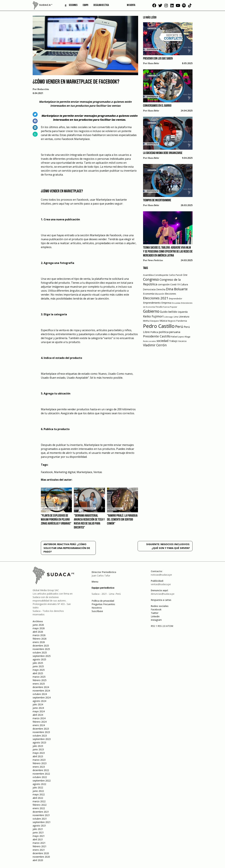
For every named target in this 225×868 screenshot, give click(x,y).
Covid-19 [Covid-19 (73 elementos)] (175, 284)
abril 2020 (38, 860)
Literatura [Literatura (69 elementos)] (184, 317)
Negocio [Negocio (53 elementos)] (172, 321)
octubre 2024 (40, 694)
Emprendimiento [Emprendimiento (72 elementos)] (152, 303)
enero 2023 (39, 767)
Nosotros (97, 608)
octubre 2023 (40, 736)
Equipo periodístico (103, 588)
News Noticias (155, 260)
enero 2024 (39, 725)
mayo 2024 (39, 711)
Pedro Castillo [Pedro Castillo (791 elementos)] (159, 326)
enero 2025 (39, 684)
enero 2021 (39, 850)
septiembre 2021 (42, 822)
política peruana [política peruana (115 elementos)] (169, 332)
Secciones (73, 5)
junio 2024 (38, 708)
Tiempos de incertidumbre (157, 200)
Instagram (156, 620)
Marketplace (84, 472)
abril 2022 (38, 798)
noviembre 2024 (41, 691)
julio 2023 (38, 746)
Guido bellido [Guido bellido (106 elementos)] (169, 312)
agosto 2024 (39, 701)
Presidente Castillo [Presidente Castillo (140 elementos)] (157, 336)
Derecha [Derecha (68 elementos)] (161, 289)
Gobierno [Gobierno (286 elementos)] (151, 311)
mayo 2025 (39, 670)
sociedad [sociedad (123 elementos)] (163, 341)
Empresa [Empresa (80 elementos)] (166, 303)
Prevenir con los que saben (158, 59)
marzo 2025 (39, 677)
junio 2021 (38, 832)
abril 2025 (38, 673)
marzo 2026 (39, 635)
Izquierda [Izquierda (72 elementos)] (183, 312)
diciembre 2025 (41, 646)
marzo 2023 (39, 760)
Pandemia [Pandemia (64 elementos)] (182, 321)
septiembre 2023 (42, 739)
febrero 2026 (40, 639)
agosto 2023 (39, 742)
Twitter (155, 613)
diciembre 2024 (41, 687)
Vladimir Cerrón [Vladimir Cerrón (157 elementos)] (155, 345)
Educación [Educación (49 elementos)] (159, 294)
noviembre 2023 (41, 732)
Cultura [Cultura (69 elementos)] (184, 284)
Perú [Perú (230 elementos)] (179, 326)
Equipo (85, 5)
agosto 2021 (39, 826)
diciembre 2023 (41, 729)
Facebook (47, 472)
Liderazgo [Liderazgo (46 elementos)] (169, 317)
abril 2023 (38, 756)
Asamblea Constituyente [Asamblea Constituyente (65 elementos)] (156, 275)
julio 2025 (38, 663)
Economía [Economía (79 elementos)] (149, 294)
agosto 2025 (39, 659)
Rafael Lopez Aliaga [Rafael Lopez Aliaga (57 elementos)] (181, 337)
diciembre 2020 (41, 853)
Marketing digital (65, 472)
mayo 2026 (39, 628)
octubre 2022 (40, 777)
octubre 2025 (40, 652)
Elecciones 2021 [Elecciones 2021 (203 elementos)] (156, 298)
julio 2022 (38, 787)
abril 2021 (38, 839)
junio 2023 (38, 749)
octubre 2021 (40, 819)
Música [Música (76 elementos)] (163, 321)
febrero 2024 (40, 722)
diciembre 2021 (41, 812)
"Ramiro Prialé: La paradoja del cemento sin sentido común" (122, 520)
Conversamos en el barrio (157, 106)
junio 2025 (38, 666)
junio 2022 (38, 791)
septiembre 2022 (42, 781)
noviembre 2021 (41, 815)
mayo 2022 (39, 794)
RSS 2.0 (162, 626)
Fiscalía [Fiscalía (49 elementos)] (159, 307)
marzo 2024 (39, 718)
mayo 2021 (39, 836)
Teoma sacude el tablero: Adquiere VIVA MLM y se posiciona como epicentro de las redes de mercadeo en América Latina (168, 252)
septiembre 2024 (42, 697)
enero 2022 (39, 808)
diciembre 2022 (41, 770)
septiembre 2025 (42, 656)
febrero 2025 (40, 680)
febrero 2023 (40, 763)
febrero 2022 (40, 805)
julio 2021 (38, 829)
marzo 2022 (39, 801)
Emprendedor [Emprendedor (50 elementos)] (176, 299)
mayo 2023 (39, 753)
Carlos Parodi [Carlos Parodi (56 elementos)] (176, 275)
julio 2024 (38, 704)
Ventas (98, 472)
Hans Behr (153, 63)
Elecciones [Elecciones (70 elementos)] (170, 294)
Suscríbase (97, 611)
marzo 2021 (39, 843)
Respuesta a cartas (161, 600)
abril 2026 (38, 632)
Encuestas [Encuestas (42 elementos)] (176, 303)
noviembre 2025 (41, 649)
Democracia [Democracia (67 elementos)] (149, 289)
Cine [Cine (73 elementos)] (185, 275)
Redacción (43, 89)
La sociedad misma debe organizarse (163, 153)
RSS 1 (154, 626)
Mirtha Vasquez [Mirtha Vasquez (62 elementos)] (151, 321)
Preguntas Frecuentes (103, 604)
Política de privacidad (103, 601)
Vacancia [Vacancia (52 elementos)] (182, 341)
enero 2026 (39, 642)
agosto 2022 (39, 784)
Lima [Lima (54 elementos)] (176, 317)
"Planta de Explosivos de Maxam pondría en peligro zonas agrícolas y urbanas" (56, 520)
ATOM (170, 626)
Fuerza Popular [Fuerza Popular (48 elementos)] (170, 307)
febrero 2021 (40, 846)
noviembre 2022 (41, 774)
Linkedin (155, 616)
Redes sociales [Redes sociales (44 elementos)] (150, 341)
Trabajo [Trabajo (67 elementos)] (173, 341)
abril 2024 (38, 715)
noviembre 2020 (41, 857)
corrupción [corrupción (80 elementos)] (164, 284)
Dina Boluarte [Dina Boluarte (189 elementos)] (177, 289)
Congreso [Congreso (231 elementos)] (151, 279)
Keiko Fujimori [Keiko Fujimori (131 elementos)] (153, 316)
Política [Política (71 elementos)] (154, 332)
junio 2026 (38, 625)
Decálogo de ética (101, 5)
